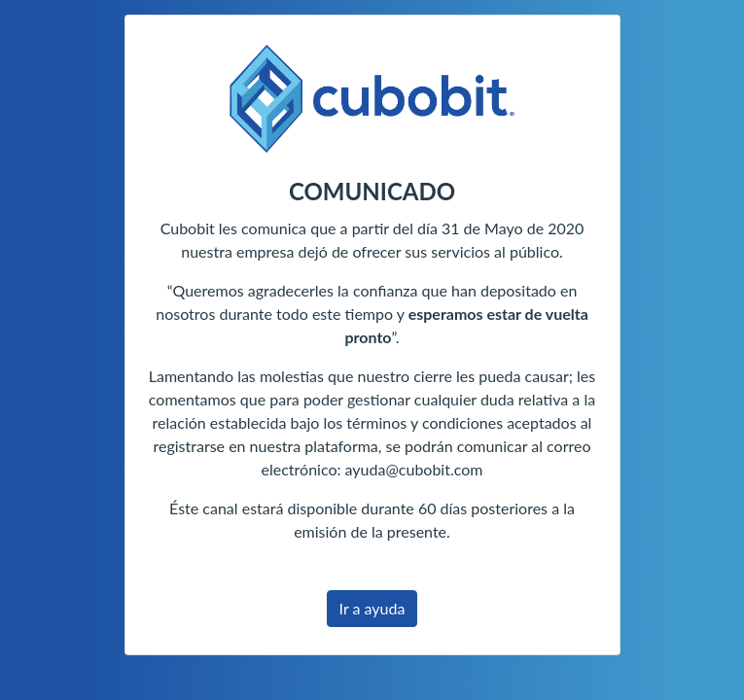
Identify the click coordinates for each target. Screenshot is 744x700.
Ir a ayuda (372, 608)
